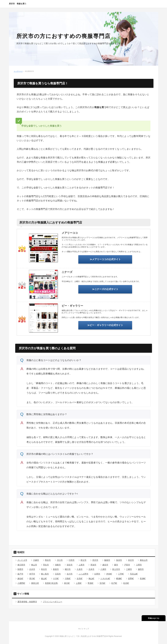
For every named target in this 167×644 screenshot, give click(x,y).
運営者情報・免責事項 (27, 602)
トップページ (18, 71)
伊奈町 (109, 574)
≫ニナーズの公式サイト (105, 289)
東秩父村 (35, 583)
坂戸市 (20, 574)
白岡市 (97, 574)
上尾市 (82, 565)
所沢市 (95, 560)
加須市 (119, 560)
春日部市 (21, 565)
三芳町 (121, 574)
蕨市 (116, 565)
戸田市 (127, 565)
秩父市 (83, 560)
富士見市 (116, 569)
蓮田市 (141, 569)
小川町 (56, 579)
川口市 (60, 560)
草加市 (93, 565)
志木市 (32, 569)
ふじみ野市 (83, 574)
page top (156, 618)
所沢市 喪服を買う (18, 4)
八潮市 (103, 569)
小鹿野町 (21, 583)
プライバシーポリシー (53, 602)
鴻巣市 (58, 565)
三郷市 (129, 569)
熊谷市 (48, 560)
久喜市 (80, 569)
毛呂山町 (134, 574)
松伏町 (126, 583)
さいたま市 (22, 560)
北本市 (91, 569)
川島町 (68, 579)
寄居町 (91, 583)
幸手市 (32, 574)
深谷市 (70, 565)
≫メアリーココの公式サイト (105, 259)
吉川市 (70, 574)
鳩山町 (91, 579)
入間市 (139, 565)
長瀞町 (143, 579)
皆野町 (131, 579)
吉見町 (80, 579)
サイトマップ (84, 629)
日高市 (58, 574)
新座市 (56, 569)
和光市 (44, 569)
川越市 (36, 560)
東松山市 (144, 560)
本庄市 (131, 560)
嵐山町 (44, 579)
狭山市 (34, 565)
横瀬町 (119, 579)
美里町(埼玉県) (51, 583)
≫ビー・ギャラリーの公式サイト (105, 325)
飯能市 (107, 560)
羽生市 (46, 565)
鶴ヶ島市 (45, 574)
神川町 (67, 583)
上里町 (79, 583)
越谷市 (105, 565)
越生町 (20, 579)
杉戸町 (114, 583)
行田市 (72, 560)
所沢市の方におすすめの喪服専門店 (64, 36)
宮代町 (102, 583)
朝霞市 (20, 569)
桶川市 (68, 569)
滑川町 (32, 579)
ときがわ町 (105, 579)
